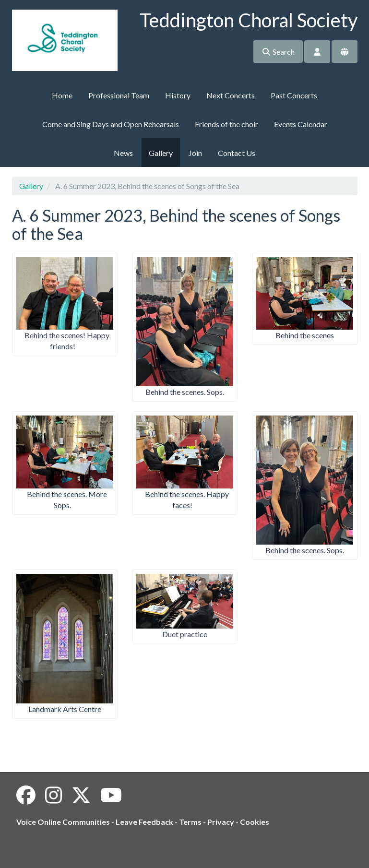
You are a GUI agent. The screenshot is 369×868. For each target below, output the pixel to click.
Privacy (221, 822)
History (178, 95)
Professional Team (119, 95)
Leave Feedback (144, 822)
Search (278, 52)
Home (62, 95)
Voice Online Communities (63, 822)
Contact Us (237, 153)
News (123, 153)
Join (195, 153)
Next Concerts (231, 95)
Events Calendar (301, 124)
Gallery (161, 153)
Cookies (255, 822)
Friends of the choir (226, 124)
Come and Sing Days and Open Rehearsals (111, 124)
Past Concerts (294, 95)
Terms (190, 822)
